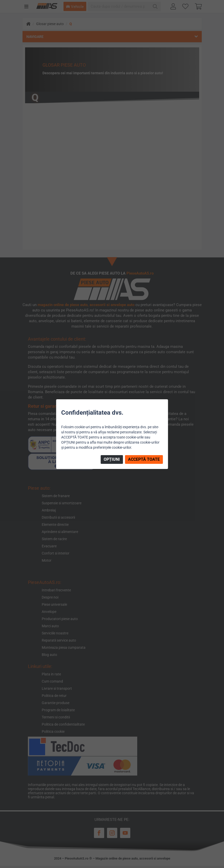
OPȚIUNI (112, 459)
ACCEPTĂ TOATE (144, 459)
